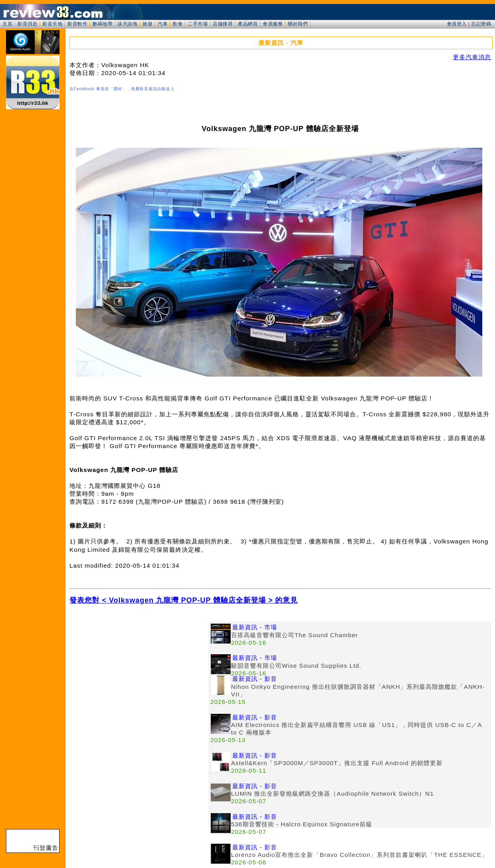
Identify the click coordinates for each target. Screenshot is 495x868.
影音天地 (52, 24)
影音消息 (27, 24)
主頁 (7, 24)
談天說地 (127, 24)
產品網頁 (248, 24)
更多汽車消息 (472, 57)
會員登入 (457, 24)
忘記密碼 (481, 24)
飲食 (178, 24)
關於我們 (298, 24)
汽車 (163, 24)
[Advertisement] (139, 677)
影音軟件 (77, 24)
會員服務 (273, 24)
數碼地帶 (102, 24)
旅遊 (147, 24)
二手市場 (198, 24)
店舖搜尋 (223, 24)
